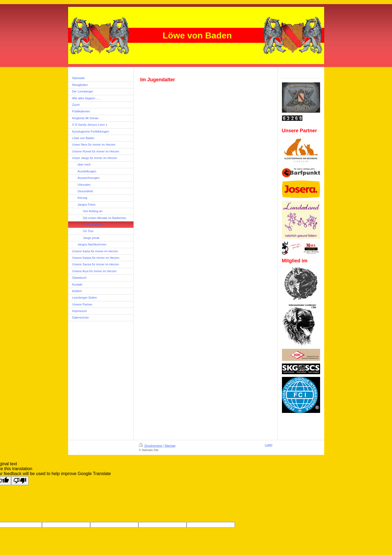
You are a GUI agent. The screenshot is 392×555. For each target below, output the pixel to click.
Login (269, 445)
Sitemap (170, 446)
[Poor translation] (20, 481)
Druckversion (151, 446)
